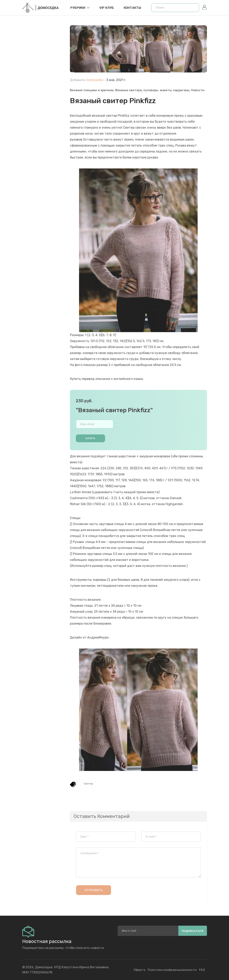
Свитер (89, 784)
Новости (199, 90)
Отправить (94, 891)
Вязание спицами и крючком (92, 90)
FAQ (202, 970)
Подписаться (192, 931)
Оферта (139, 970)
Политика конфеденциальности (172, 970)
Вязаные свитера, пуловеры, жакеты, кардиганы (153, 90)
